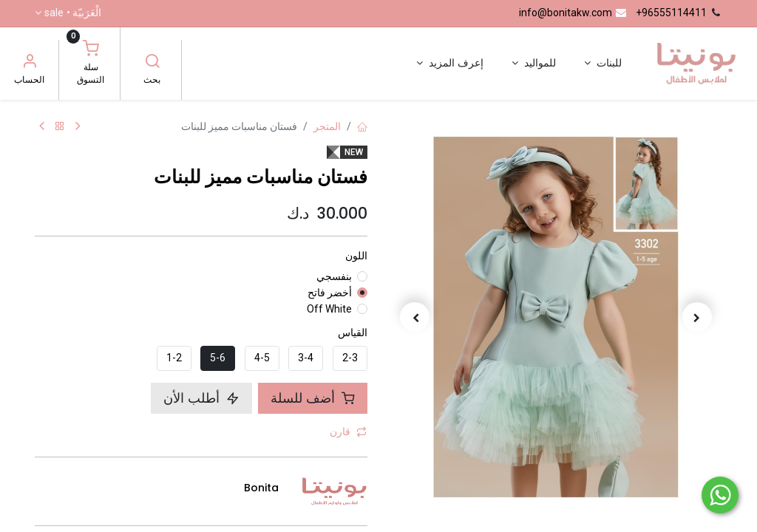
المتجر (327, 126)
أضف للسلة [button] (313, 398)
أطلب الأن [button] (201, 398)
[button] (698, 317)
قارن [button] (348, 432)
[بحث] (152, 63)
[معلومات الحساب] (30, 63)
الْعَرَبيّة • (73, 13)
